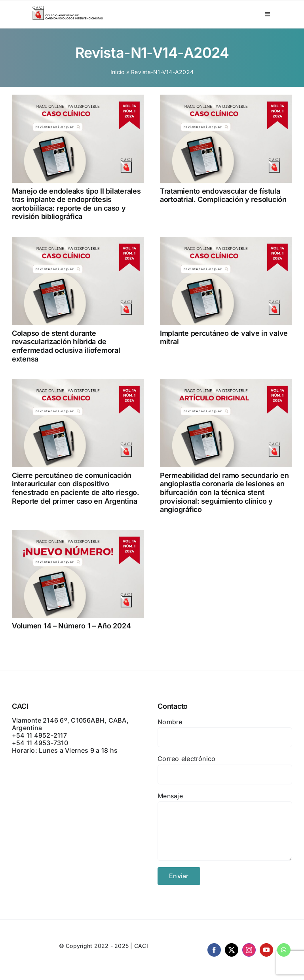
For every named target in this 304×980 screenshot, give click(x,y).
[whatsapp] (284, 950)
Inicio (117, 72)
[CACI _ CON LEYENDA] (68, 8)
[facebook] (214, 950)
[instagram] (249, 950)
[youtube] (266, 950)
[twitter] (232, 950)
